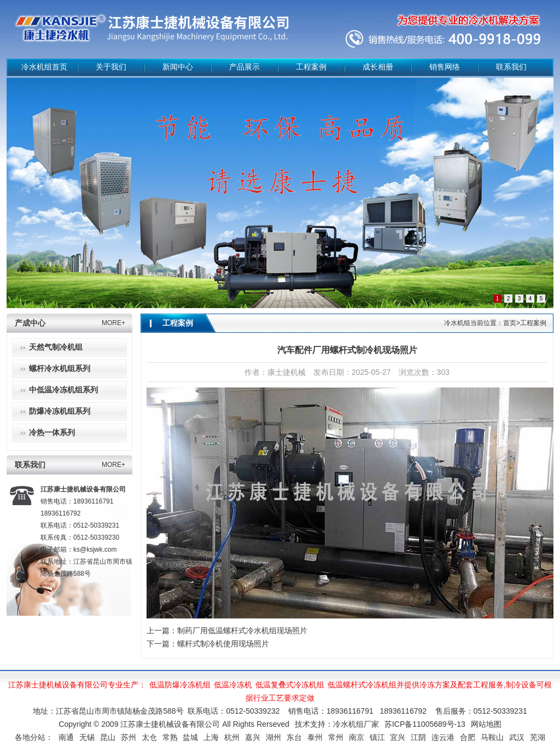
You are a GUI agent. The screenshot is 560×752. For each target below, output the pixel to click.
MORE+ (113, 323)
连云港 (443, 737)
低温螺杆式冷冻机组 (362, 685)
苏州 (129, 737)
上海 (211, 737)
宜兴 (398, 737)
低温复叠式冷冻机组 (290, 685)
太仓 (149, 737)
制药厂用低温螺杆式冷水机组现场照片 (242, 630)
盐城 (190, 737)
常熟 (170, 737)
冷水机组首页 (44, 67)
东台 (294, 737)
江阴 (418, 737)
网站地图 (486, 724)
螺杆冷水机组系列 (60, 369)
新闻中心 (178, 67)
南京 (357, 737)
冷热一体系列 (52, 433)
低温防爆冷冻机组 (180, 685)
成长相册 (378, 67)
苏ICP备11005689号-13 (425, 724)
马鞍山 (492, 737)
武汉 (517, 737)
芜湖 (538, 737)
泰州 (315, 737)
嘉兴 (253, 737)
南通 (66, 737)
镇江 (377, 737)
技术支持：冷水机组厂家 (337, 724)
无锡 (87, 737)
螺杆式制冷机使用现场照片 (223, 644)
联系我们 (511, 67)
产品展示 (244, 67)
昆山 (108, 737)
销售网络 (445, 67)
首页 (510, 323)
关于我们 (111, 67)
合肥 (468, 737)
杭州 (232, 737)
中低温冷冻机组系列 (63, 390)
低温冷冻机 (233, 685)
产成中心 (30, 323)
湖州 (273, 737)
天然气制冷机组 (56, 347)
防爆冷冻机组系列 (60, 411)
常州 (336, 737)
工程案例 (311, 67)
